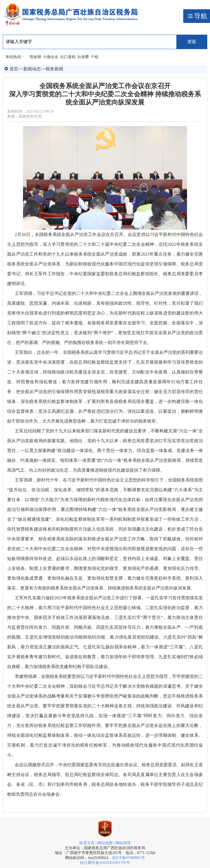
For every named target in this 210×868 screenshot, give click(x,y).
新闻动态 (32, 69)
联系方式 (87, 843)
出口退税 (68, 57)
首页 (14, 69)
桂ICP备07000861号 (129, 858)
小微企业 (51, 57)
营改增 (35, 57)
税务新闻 (54, 69)
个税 (95, 57)
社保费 (83, 57)
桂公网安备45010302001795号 (105, 863)
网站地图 (105, 843)
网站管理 (123, 843)
